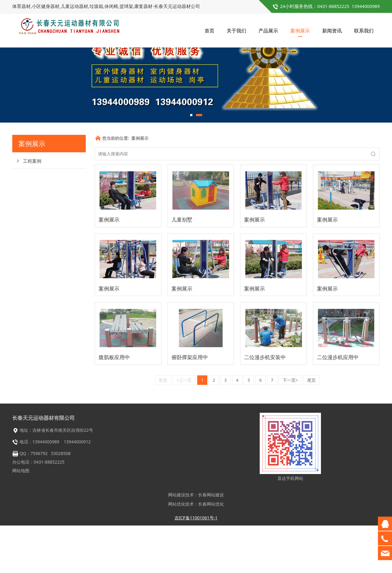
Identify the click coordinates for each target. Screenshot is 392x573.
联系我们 (364, 31)
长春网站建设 (211, 542)
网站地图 (21, 518)
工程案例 (32, 208)
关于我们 (236, 31)
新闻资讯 (332, 31)
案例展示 (300, 31)
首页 (209, 31)
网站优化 (177, 551)
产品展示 (268, 31)
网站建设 (177, 542)
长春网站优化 (211, 551)
